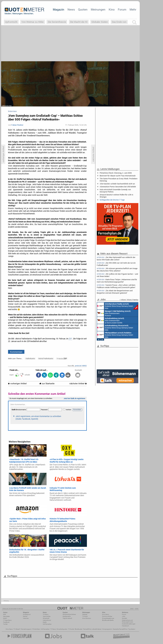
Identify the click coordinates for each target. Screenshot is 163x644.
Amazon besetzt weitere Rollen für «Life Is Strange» (116, 196)
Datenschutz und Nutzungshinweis (128, 621)
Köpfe (45, 622)
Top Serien (132, 629)
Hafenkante (30, 358)
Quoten (83, 9)
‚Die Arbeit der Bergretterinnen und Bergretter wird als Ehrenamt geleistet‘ (115, 292)
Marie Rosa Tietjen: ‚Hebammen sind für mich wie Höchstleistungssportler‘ (117, 281)
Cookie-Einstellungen (129, 624)
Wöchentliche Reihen (69, 614)
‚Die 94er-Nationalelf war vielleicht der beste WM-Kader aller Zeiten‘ (116, 258)
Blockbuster (79, 629)
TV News (53, 629)
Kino (112, 9)
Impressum (126, 626)
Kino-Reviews (87, 618)
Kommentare (16, 352)
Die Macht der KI (79, 22)
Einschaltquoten (62, 629)
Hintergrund (27, 614)
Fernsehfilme (87, 629)
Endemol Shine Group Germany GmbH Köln (118, 306)
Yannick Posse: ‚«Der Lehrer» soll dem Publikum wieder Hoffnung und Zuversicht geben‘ (116, 286)
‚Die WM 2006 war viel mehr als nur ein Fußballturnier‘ (116, 264)
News (71, 9)
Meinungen (98, 9)
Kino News (9, 629)
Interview (26, 618)
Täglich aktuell (67, 618)
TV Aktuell (17, 629)
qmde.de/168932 (81, 366)
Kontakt (124, 618)
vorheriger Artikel (17, 383)
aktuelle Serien (97, 629)
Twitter (5, 624)
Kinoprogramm (107, 629)
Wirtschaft (46, 618)
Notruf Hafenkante (46, 358)
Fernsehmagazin (26, 629)
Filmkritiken (36, 629)
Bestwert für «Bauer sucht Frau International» (118, 176)
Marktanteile (67, 616)
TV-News (46, 614)
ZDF (70, 339)
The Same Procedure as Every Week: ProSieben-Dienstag (119, 180)
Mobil (5, 618)
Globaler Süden (100, 22)
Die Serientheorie (57, 22)
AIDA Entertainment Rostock (114, 313)
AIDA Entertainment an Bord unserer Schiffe (111, 320)
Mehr (133, 9)
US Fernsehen (45, 629)
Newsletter (6, 616)
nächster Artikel (78, 383)
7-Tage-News (7, 620)
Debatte (85, 614)
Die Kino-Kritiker (107, 616)
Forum (122, 9)
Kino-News (106, 614)
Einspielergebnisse (108, 618)
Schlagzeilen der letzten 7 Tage (112, 200)
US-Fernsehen (47, 624)
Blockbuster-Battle (108, 620)
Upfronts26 (11, 22)
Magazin (58, 9)
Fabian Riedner (17, 125)
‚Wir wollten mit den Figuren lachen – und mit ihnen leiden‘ (117, 275)
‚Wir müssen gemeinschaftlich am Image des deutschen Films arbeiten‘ (117, 270)
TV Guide (71, 629)
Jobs (124, 616)
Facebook (6, 622)
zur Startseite (47, 383)
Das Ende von (119, 22)
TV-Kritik (85, 616)
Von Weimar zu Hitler (33, 22)
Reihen (25, 616)
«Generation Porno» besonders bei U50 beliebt (118, 187)
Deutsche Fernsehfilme (120, 629)
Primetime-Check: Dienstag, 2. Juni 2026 (116, 173)
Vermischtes (47, 616)
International (47, 620)
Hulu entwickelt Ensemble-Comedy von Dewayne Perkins (115, 191)
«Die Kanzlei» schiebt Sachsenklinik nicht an (117, 184)
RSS (5, 614)
